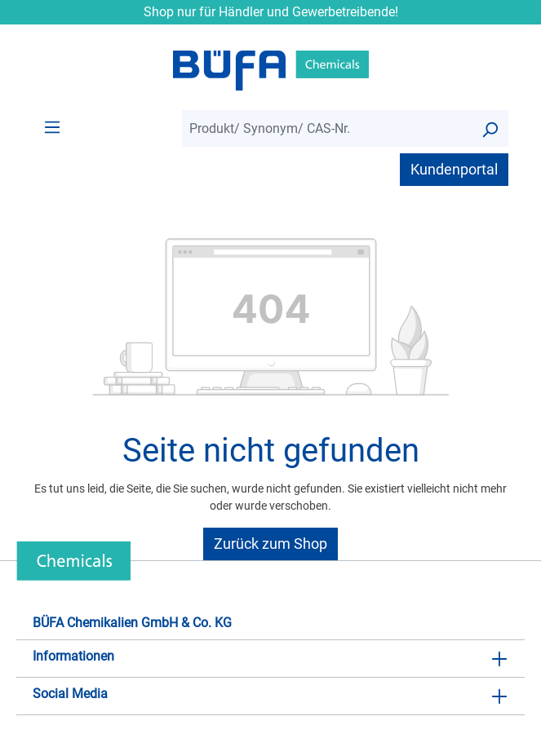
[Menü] (52, 126)
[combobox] (327, 128)
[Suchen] (490, 128)
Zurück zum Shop (270, 544)
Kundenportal (454, 169)
